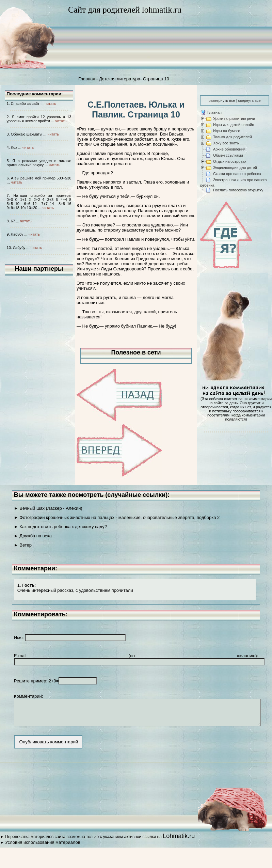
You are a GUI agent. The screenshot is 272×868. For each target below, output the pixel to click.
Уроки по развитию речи (234, 119)
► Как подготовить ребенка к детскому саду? (60, 527)
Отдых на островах (230, 161)
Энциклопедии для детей (235, 168)
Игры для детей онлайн (234, 125)
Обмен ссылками (228, 155)
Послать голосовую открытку (238, 190)
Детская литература (120, 79)
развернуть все (222, 100)
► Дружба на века (33, 536)
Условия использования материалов (43, 847)
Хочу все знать (226, 143)
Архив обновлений (229, 149)
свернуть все (249, 100)
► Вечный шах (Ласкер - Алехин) (48, 508)
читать (50, 104)
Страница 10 (156, 79)
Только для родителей (233, 137)
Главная (87, 79)
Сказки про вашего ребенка (237, 174)
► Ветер (23, 545)
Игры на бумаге (227, 131)
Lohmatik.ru (179, 841)
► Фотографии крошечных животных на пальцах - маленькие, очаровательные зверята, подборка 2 (117, 517)
